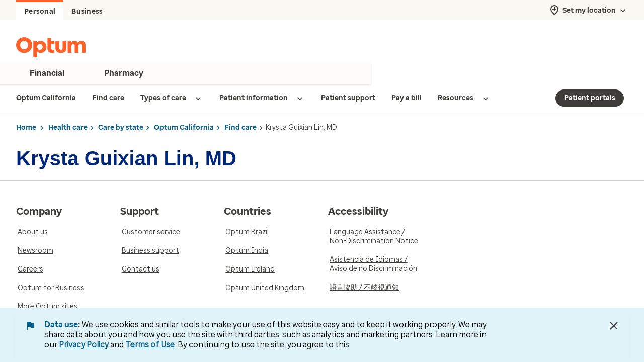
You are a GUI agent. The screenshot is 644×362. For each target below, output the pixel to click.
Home (26, 127)
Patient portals (590, 98)
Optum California (184, 127)
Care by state (121, 127)
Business (87, 11)
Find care (240, 127)
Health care (68, 127)
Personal (40, 11)
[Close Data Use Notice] (614, 326)
